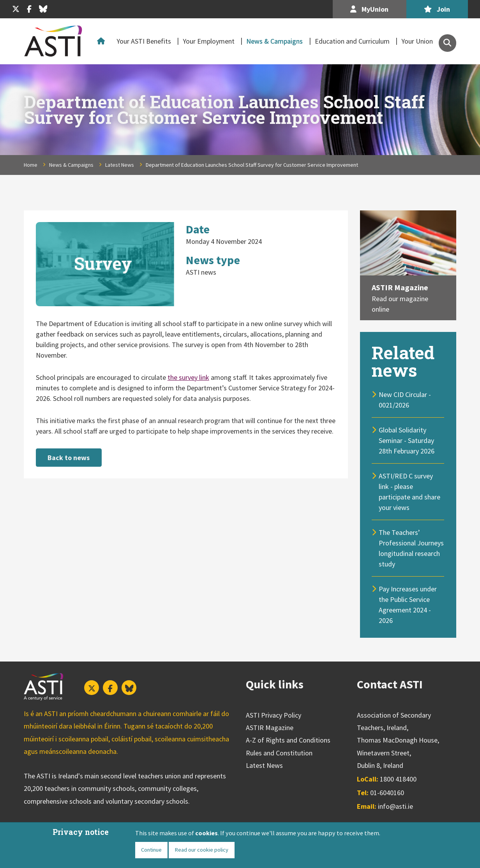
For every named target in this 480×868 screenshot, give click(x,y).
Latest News (120, 165)
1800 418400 (398, 779)
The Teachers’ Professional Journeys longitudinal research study (411, 548)
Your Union (417, 41)
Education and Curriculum (352, 41)
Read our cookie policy (201, 850)
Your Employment (209, 41)
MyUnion (369, 9)
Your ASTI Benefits (144, 41)
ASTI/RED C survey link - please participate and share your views (409, 492)
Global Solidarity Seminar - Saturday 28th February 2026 (407, 440)
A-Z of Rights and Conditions (288, 740)
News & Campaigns (274, 41)
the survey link (188, 377)
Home (102, 41)
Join (437, 9)
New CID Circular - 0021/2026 (405, 400)
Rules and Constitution (279, 753)
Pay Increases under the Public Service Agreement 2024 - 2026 (408, 605)
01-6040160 (387, 793)
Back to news (69, 458)
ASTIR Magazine (400, 287)
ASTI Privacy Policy (274, 715)
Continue (151, 850)
